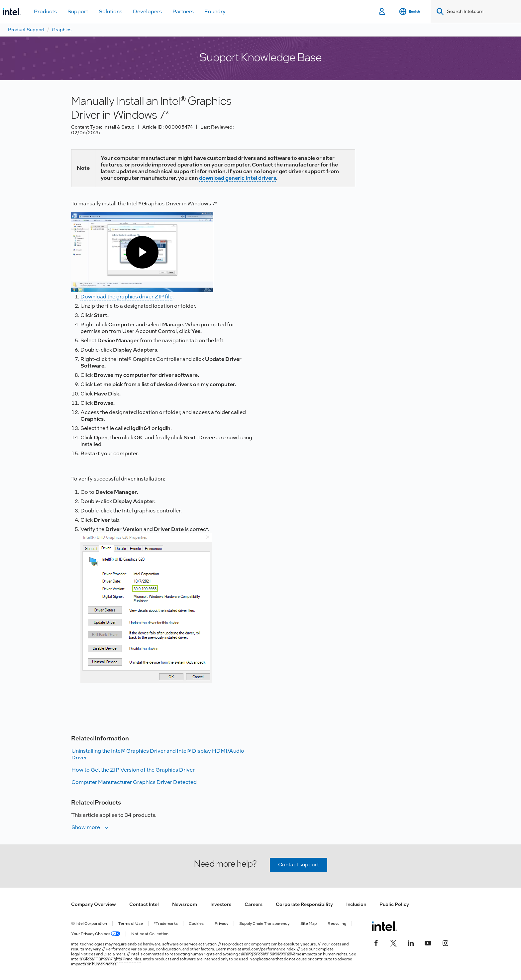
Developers (147, 11)
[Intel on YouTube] (428, 942)
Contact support (299, 865)
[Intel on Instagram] (445, 942)
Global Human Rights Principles (112, 959)
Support (78, 11)
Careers (254, 904)
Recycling (337, 924)
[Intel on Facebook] (376, 942)
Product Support (26, 30)
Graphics (62, 30)
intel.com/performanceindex (269, 949)
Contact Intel (144, 904)
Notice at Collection (150, 934)
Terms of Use (130, 924)
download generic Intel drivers (238, 178)
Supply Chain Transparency (264, 924)
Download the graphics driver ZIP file (126, 297)
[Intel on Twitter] (393, 942)
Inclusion (356, 904)
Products (45, 11)
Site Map (309, 924)
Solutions (110, 11)
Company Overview (94, 904)
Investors (221, 904)
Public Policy (394, 904)
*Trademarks (166, 924)
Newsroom (185, 904)
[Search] (439, 11)
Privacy (221, 924)
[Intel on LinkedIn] (411, 942)
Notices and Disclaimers (103, 954)
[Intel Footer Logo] (384, 926)
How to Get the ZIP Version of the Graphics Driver (133, 770)
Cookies (196, 924)
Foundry (215, 11)
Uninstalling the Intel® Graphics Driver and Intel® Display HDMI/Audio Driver (158, 754)
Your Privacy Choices (96, 934)
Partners (183, 11)
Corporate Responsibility (304, 904)
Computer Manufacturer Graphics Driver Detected (134, 782)
